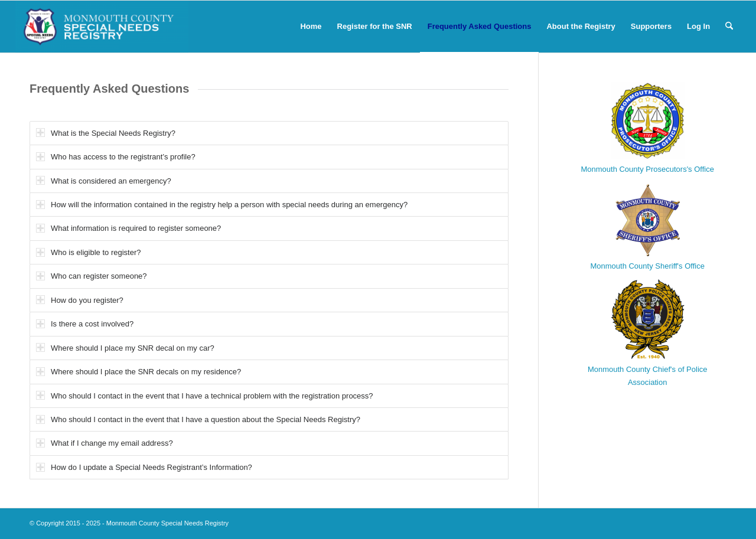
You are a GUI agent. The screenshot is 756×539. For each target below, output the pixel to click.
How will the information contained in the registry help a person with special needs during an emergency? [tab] (222, 205)
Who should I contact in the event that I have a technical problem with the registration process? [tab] (205, 395)
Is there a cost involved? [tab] (85, 324)
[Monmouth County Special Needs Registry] (102, 27)
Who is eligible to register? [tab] (88, 252)
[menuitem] (311, 27)
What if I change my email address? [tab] (105, 443)
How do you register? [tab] (80, 300)
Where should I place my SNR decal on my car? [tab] (125, 347)
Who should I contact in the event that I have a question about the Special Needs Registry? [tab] (198, 419)
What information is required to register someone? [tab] (128, 228)
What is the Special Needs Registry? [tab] (106, 133)
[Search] (729, 27)
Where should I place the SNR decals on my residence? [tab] (139, 372)
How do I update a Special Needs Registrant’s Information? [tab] (144, 467)
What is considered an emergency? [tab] (104, 180)
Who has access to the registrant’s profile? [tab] (116, 157)
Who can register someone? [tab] (92, 276)
